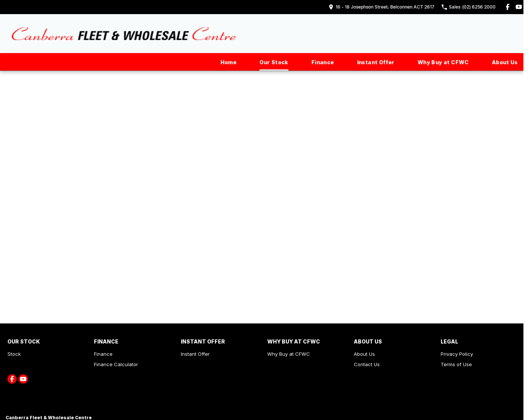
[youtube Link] (519, 7)
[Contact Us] (381, 7)
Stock (14, 354)
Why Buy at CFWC (443, 62)
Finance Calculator (116, 364)
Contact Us (367, 364)
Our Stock (274, 62)
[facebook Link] (508, 7)
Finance (323, 62)
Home (229, 62)
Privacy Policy (457, 354)
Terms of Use (456, 364)
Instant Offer (376, 62)
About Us (505, 62)
